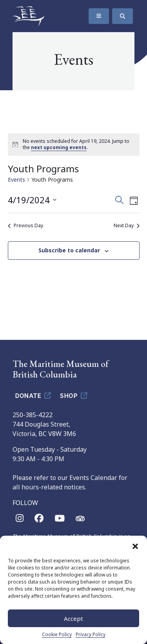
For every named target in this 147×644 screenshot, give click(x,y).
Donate (34, 395)
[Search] (122, 16)
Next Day (127, 226)
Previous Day (25, 226)
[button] (135, 545)
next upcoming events (59, 147)
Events (16, 180)
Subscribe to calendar (69, 250)
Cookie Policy (57, 634)
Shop (74, 395)
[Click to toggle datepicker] (32, 200)
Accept (73, 618)
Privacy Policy (91, 634)
